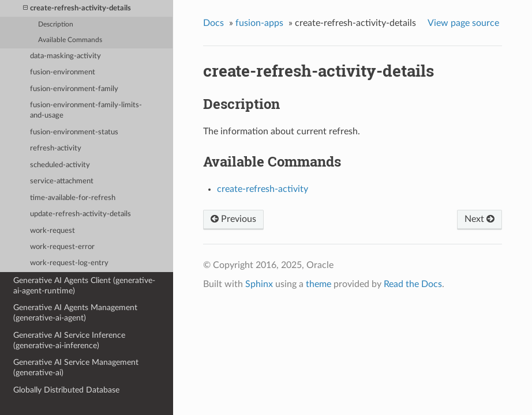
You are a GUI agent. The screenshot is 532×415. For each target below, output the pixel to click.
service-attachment (62, 181)
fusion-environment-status (74, 132)
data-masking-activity (65, 56)
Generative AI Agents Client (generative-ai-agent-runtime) (84, 286)
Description (56, 24)
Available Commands (70, 40)
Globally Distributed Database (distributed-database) (66, 395)
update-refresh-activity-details (80, 214)
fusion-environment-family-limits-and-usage (86, 110)
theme (319, 284)
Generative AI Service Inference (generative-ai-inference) (69, 340)
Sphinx (259, 284)
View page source (463, 23)
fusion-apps (259, 23)
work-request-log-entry (69, 263)
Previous (233, 219)
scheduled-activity (60, 165)
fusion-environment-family (74, 89)
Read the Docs (413, 284)
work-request (53, 231)
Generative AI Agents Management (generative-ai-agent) (75, 313)
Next (479, 219)
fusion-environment (63, 72)
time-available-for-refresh (73, 198)
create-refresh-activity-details (77, 8)
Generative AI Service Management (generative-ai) (76, 367)
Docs (213, 23)
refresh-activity (56, 148)
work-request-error (62, 247)
